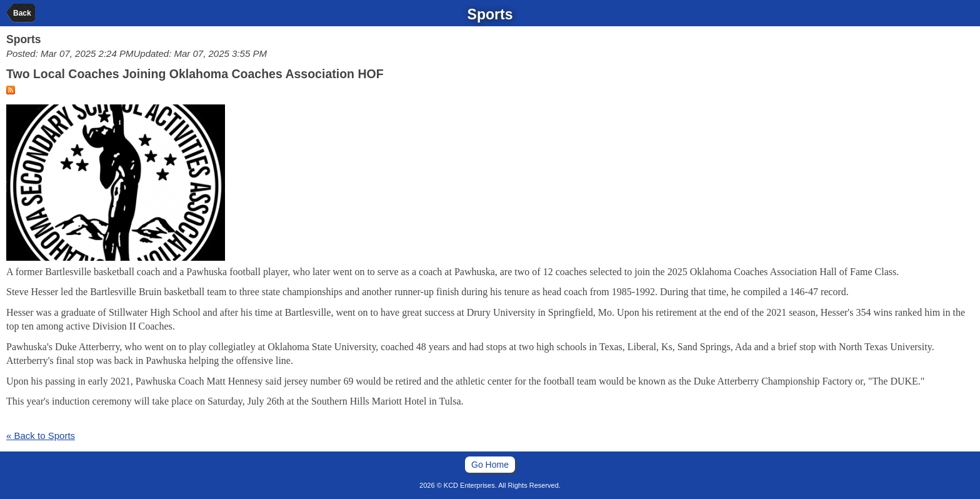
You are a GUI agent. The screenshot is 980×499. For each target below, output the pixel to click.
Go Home (490, 465)
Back (22, 13)
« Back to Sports (41, 436)
